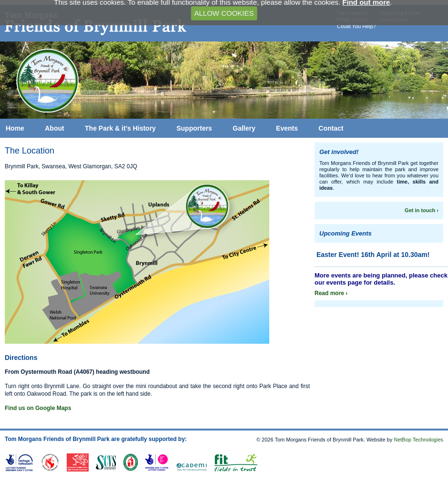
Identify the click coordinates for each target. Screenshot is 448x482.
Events (287, 128)
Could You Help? (356, 26)
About (54, 128)
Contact (331, 128)
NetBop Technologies (418, 440)
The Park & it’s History (120, 128)
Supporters (194, 128)
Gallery (244, 128)
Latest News (394, 20)
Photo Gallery (353, 20)
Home (15, 128)
